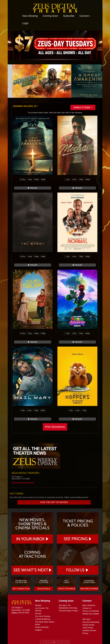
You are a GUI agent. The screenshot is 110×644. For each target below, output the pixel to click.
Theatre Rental (88, 625)
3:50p (30, 256)
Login (25, 23)
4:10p (74, 179)
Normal (38, 613)
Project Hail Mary (42, 627)
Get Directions (18, 483)
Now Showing (30, 16)
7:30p (81, 256)
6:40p (36, 179)
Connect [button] (85, 16)
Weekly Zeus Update (91, 614)
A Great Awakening (43, 619)
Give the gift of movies (54, 502)
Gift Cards (86, 619)
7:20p (81, 333)
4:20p (74, 333)
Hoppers (39, 630)
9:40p (87, 179)
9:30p (43, 256)
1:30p (67, 256)
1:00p (23, 410)
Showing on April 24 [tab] (25, 106)
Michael (38, 605)
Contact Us (30, 483)
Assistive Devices (89, 630)
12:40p (23, 179)
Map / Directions (89, 605)
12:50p (23, 256)
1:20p (67, 333)
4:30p (74, 256)
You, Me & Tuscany (43, 616)
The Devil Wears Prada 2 (69, 611)
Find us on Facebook (91, 611)
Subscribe (69, 16)
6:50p (36, 256)
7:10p (81, 179)
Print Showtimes (55, 427)
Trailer (33, 188)
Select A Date (83, 107)
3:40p (30, 179)
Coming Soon (50, 16)
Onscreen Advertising (91, 622)
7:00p (36, 410)
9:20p (43, 179)
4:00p (29, 410)
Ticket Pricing (88, 628)
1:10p (67, 179)
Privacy (85, 633)
